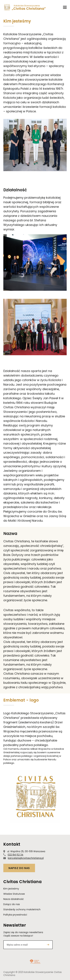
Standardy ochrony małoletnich (22, 910)
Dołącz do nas (12, 904)
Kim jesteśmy (11, 889)
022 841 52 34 (15, 855)
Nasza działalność (14, 899)
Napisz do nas (19, 868)
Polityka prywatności (15, 915)
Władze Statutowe (14, 894)
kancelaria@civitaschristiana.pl (26, 858)
